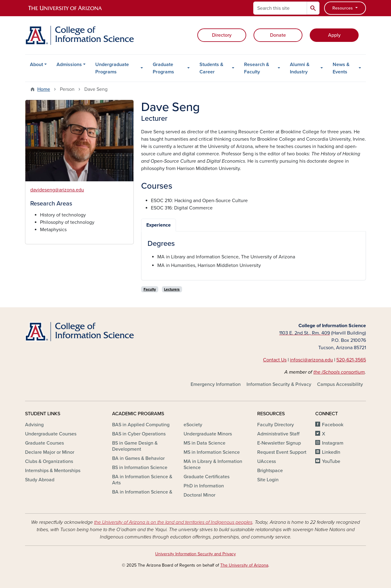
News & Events (341, 68)
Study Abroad (40, 480)
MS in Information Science (212, 452)
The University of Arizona (244, 565)
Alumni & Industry (300, 68)
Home (44, 89)
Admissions (69, 65)
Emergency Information (216, 384)
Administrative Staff (278, 434)
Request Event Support (282, 452)
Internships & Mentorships (53, 471)
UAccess (267, 461)
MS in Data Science (205, 443)
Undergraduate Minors (208, 434)
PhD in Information (204, 486)
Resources (343, 8)
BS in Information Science (140, 468)
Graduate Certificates (206, 477)
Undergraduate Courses (51, 434)
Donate (278, 35)
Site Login (268, 480)
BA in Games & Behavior (138, 458)
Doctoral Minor (199, 495)
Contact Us (275, 360)
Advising (34, 425)
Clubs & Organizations (49, 461)
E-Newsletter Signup (279, 443)
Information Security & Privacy (279, 384)
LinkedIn (331, 452)
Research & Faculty (257, 68)
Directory (222, 35)
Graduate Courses (44, 443)
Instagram (333, 443)
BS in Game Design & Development (135, 446)
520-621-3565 (351, 360)
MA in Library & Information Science (213, 464)
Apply (334, 35)
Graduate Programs (163, 68)
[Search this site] (280, 8)
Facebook (333, 425)
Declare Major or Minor (50, 452)
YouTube (331, 461)
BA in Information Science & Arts (142, 480)
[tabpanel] (254, 254)
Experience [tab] (159, 225)
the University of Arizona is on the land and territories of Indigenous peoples (173, 522)
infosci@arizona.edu (311, 360)
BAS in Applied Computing (141, 425)
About (37, 65)
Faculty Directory (276, 425)
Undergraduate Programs (112, 68)
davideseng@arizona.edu (57, 190)
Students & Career (211, 68)
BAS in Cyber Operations (139, 434)
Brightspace (270, 471)
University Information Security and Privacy (195, 554)
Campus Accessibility (340, 384)
